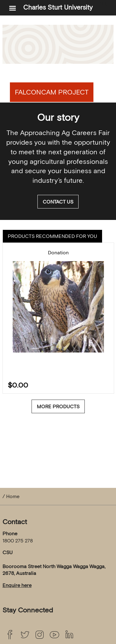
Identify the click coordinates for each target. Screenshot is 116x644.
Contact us (58, 202)
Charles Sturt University (58, 7)
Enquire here (17, 585)
